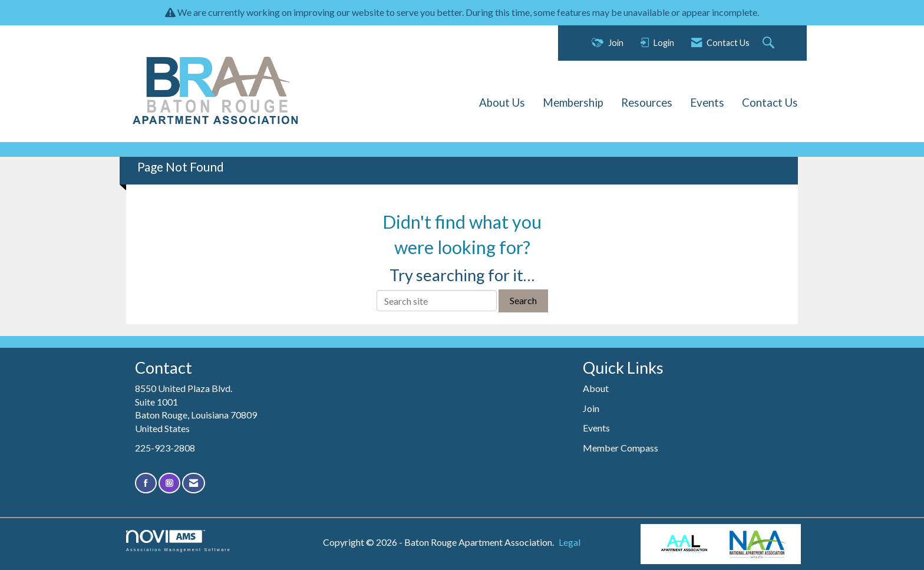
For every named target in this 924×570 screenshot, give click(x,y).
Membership (573, 103)
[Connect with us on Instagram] (169, 483)
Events (707, 103)
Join (591, 408)
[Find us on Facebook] (146, 483)
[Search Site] (770, 43)
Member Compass (621, 448)
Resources (647, 103)
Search (523, 300)
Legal (570, 542)
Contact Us (770, 103)
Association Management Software (179, 541)
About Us (502, 103)
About (596, 388)
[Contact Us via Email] (194, 483)
